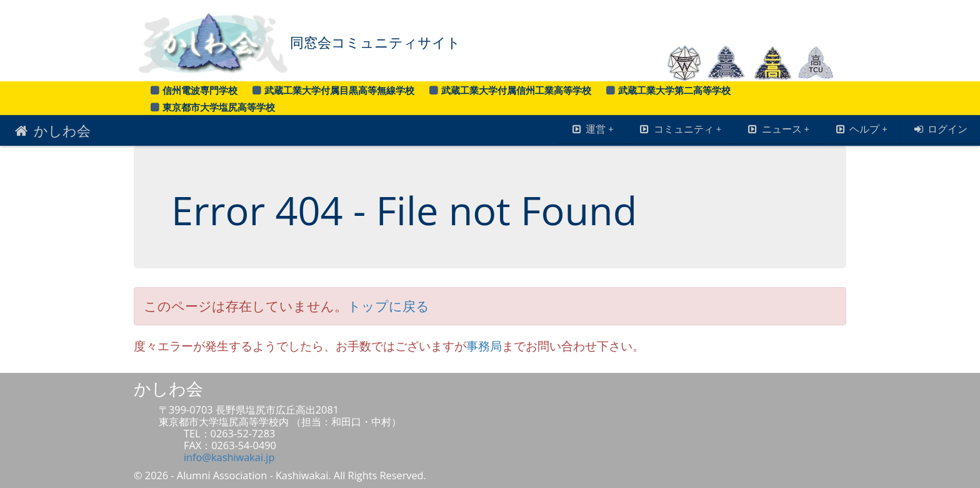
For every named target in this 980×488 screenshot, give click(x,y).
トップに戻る (388, 306)
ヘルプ (861, 129)
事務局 (484, 346)
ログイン (940, 129)
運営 (592, 129)
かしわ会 (52, 130)
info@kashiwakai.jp (229, 457)
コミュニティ (680, 129)
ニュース (778, 129)
